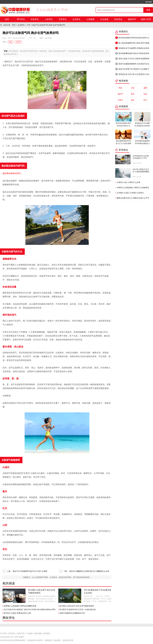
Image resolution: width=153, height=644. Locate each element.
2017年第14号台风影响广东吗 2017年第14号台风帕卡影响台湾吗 (30, 609)
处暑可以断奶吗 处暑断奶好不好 (72, 613)
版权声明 (21, 633)
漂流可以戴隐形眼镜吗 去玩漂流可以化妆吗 (132, 64)
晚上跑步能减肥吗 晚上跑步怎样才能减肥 (132, 44)
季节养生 (21, 19)
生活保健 (104, 19)
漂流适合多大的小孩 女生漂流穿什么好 (132, 74)
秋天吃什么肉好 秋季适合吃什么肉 (17, 613)
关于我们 (4, 633)
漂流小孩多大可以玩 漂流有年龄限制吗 (132, 59)
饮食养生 (35, 19)
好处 (145, 94)
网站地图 (149, 2)
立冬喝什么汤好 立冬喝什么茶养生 (130, 193)
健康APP (132, 19)
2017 (145, 100)
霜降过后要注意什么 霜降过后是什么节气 (133, 198)
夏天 (133, 94)
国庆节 (120, 94)
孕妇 (120, 88)
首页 (7, 19)
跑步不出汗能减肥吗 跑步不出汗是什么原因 (30, 571)
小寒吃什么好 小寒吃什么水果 (128, 182)
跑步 (11, 42)
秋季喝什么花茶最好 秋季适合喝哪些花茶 (20, 606)
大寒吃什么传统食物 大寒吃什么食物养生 (133, 188)
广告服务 (29, 633)
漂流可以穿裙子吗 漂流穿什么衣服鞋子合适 (132, 70)
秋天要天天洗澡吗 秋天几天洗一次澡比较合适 (78, 609)
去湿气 (18, 42)
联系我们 (12, 633)
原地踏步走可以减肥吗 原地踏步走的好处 (132, 49)
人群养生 (49, 19)
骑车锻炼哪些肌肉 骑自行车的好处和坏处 (132, 54)
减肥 (145, 88)
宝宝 (133, 88)
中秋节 (120, 100)
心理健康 (90, 19)
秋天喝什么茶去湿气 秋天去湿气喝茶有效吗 (77, 606)
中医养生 (63, 19)
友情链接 (47, 633)
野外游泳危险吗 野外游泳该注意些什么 (132, 38)
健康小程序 (146, 19)
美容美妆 (118, 19)
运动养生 (76, 19)
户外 (29, 25)
